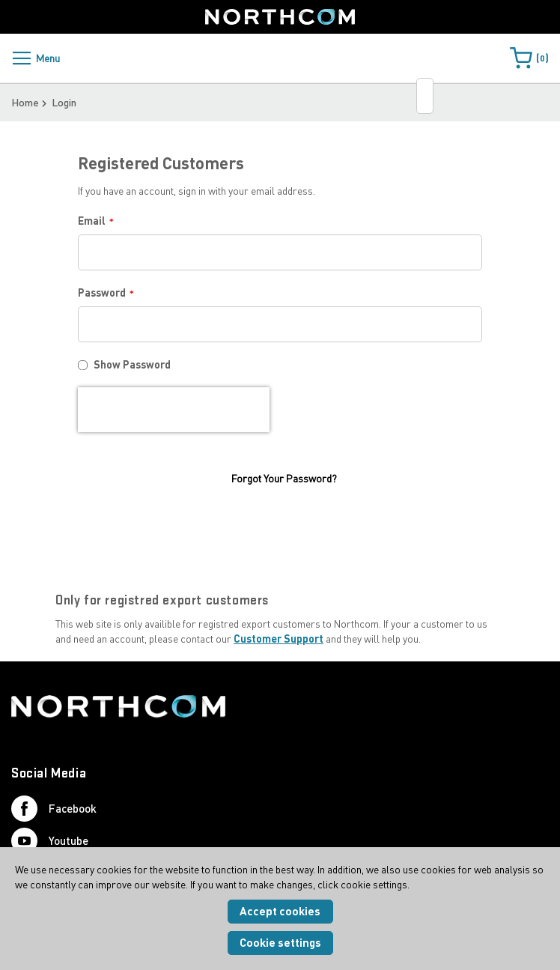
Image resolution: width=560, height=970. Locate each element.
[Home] (280, 17)
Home (25, 102)
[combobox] (425, 96)
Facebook (54, 818)
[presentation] (174, 410)
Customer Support (279, 648)
